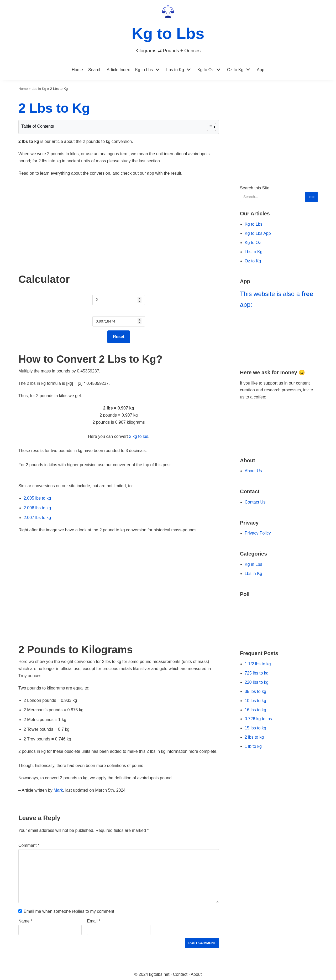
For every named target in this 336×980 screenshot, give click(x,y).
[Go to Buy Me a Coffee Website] (279, 417)
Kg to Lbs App (258, 233)
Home (77, 70)
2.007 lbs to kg (37, 518)
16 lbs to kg (255, 710)
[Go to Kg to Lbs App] (279, 336)
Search (95, 70)
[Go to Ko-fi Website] (279, 436)
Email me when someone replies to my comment (69, 911)
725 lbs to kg (257, 673)
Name (25, 921)
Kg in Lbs (253, 564)
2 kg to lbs (139, 436)
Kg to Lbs (144, 70)
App (260, 70)
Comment (29, 845)
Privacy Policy (258, 533)
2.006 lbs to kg (37, 508)
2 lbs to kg (254, 737)
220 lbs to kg (257, 682)
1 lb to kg (253, 746)
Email (94, 921)
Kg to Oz (206, 70)
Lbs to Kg (175, 70)
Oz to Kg (235, 70)
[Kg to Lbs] (168, 30)
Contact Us (255, 502)
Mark (58, 790)
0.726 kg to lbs (258, 719)
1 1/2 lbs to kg (258, 664)
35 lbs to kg (255, 691)
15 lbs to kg (255, 728)
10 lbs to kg (255, 701)
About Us (253, 471)
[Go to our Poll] (279, 620)
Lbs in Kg (39, 89)
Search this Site (279, 194)
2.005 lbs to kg (37, 498)
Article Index (118, 70)
